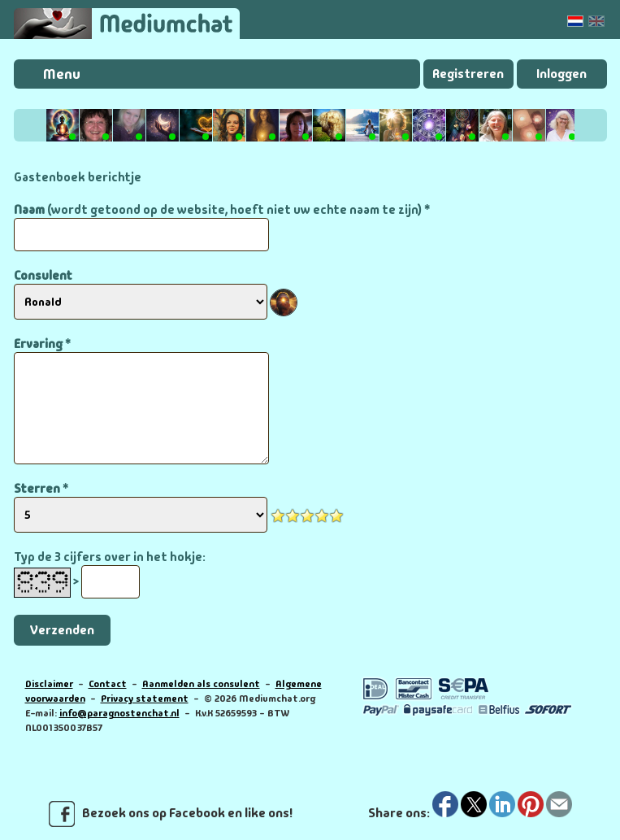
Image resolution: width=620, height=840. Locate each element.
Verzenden (62, 630)
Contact (108, 684)
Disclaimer (49, 684)
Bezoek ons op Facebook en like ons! (171, 814)
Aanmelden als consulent (201, 684)
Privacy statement (145, 699)
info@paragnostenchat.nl (119, 713)
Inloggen (561, 74)
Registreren (468, 74)
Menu (62, 74)
